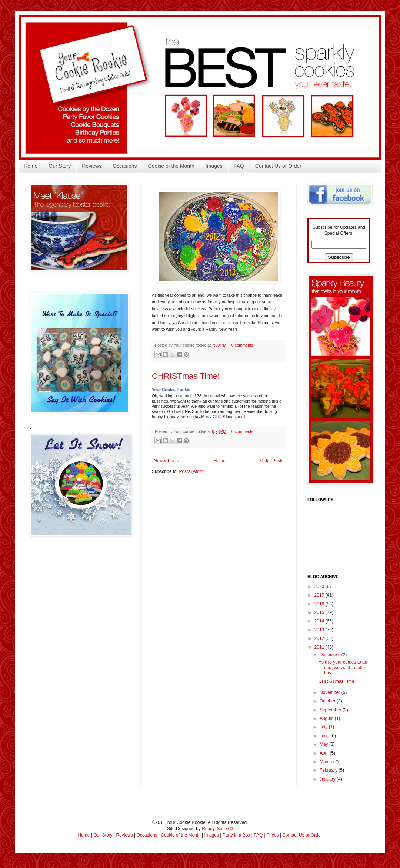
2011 (320, 647)
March (326, 762)
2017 (320, 595)
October (328, 701)
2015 (320, 612)
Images (214, 166)
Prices (272, 835)
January (328, 779)
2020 (320, 587)
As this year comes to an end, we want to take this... (343, 667)
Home (31, 166)
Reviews (92, 166)
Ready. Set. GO (217, 829)
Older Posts (272, 461)
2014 (320, 621)
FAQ (239, 166)
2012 (320, 638)
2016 (320, 604)
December (331, 655)
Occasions (125, 166)
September (331, 710)
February (329, 770)
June (325, 736)
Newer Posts (166, 461)
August (327, 718)
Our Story (60, 166)
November (331, 692)
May (324, 744)
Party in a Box (236, 835)
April (325, 753)
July (324, 727)
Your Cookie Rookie (171, 390)
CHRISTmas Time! (186, 376)
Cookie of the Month (171, 166)
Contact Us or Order (278, 166)
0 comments (242, 345)
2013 (320, 630)
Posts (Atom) (192, 471)
